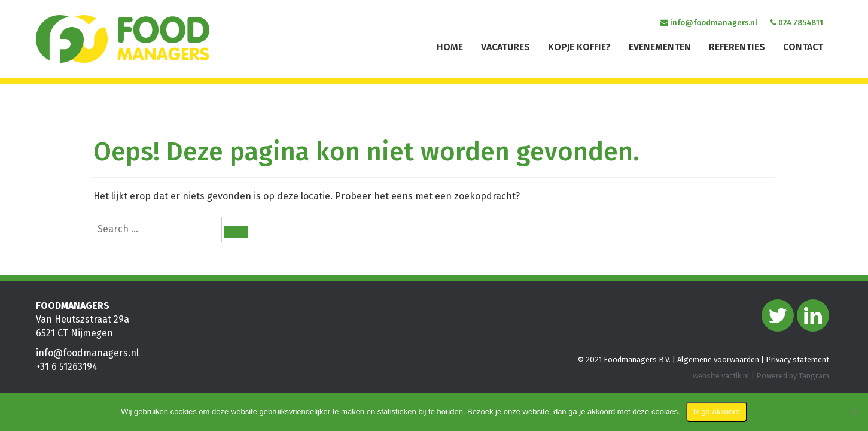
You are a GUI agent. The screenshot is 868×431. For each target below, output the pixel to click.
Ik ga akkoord (717, 412)
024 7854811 (797, 22)
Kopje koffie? (579, 47)
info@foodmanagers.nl (709, 22)
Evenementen (660, 47)
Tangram (814, 376)
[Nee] (853, 412)
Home (450, 47)
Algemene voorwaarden (718, 359)
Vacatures (505, 47)
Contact (803, 47)
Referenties (737, 47)
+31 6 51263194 (67, 367)
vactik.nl (735, 376)
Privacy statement (797, 359)
